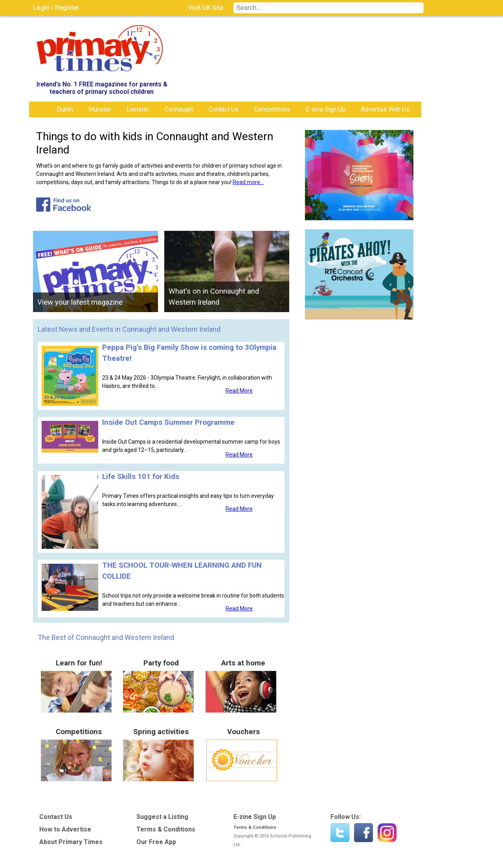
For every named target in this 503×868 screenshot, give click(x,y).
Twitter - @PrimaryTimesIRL (340, 833)
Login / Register (56, 8)
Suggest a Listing (162, 817)
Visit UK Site (206, 8)
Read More (239, 391)
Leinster (138, 109)
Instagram (387, 833)
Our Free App (156, 842)
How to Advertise (65, 829)
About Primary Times (71, 842)
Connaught (179, 109)
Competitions (272, 109)
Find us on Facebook (363, 833)
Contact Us (224, 109)
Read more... (248, 182)
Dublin (65, 109)
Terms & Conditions (166, 829)
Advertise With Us (385, 109)
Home (41, 110)
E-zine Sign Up (326, 109)
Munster (100, 109)
